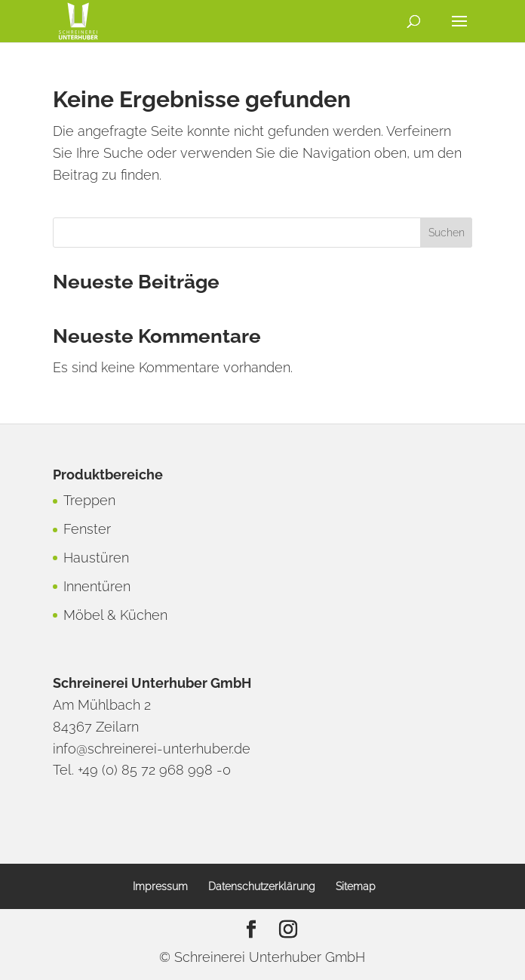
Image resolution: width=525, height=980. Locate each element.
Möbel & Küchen (115, 615)
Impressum (160, 886)
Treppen (89, 500)
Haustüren (96, 558)
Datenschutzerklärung (262, 886)
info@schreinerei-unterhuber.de (152, 749)
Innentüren (97, 586)
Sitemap (356, 886)
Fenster (87, 529)
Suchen (447, 233)
